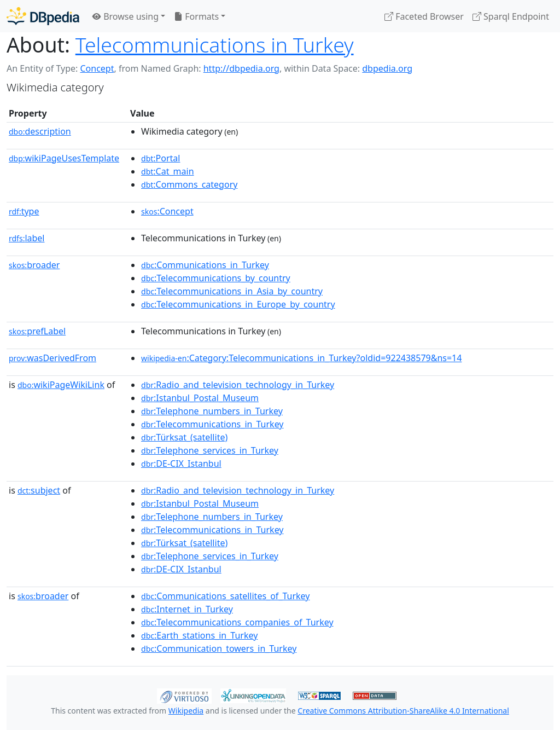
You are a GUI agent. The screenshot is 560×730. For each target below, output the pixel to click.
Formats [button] (196, 16)
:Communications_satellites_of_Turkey (225, 596)
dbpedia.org (387, 68)
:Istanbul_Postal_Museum (200, 398)
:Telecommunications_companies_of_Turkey (237, 622)
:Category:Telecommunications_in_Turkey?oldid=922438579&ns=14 (301, 358)
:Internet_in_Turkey (187, 609)
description (40, 131)
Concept (97, 68)
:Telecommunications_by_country (216, 278)
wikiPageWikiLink (61, 385)
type (24, 211)
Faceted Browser (424, 16)
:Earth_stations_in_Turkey (199, 635)
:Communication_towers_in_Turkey (219, 648)
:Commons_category (189, 184)
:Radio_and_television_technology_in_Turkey (238, 385)
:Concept (167, 211)
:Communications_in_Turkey (205, 265)
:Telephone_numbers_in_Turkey (212, 411)
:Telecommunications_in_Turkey (212, 424)
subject (39, 490)
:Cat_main (168, 171)
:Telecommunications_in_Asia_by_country (232, 291)
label (27, 238)
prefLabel (37, 331)
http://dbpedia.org (241, 68)
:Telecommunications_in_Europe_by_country (238, 304)
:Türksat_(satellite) (184, 437)
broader (34, 265)
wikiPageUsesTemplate (64, 158)
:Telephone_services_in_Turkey (210, 450)
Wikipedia (186, 711)
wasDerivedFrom (52, 358)
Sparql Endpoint (511, 16)
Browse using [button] (126, 16)
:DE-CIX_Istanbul (181, 464)
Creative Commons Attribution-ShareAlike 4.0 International (403, 711)
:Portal (161, 158)
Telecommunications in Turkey (215, 45)
